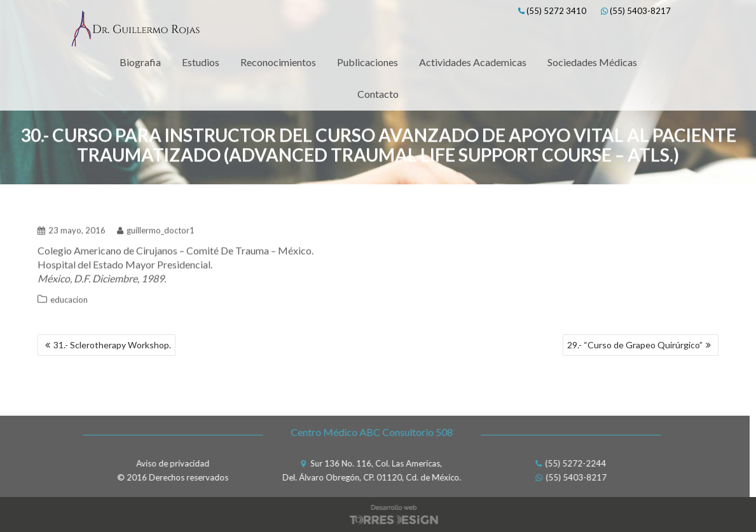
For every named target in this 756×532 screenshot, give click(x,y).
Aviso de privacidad (169, 463)
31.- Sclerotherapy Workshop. (112, 345)
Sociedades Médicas (592, 62)
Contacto (378, 94)
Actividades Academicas (473, 62)
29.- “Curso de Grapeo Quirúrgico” (635, 345)
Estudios (201, 62)
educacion (69, 296)
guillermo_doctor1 (156, 227)
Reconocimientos (278, 62)
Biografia (140, 62)
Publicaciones (368, 62)
